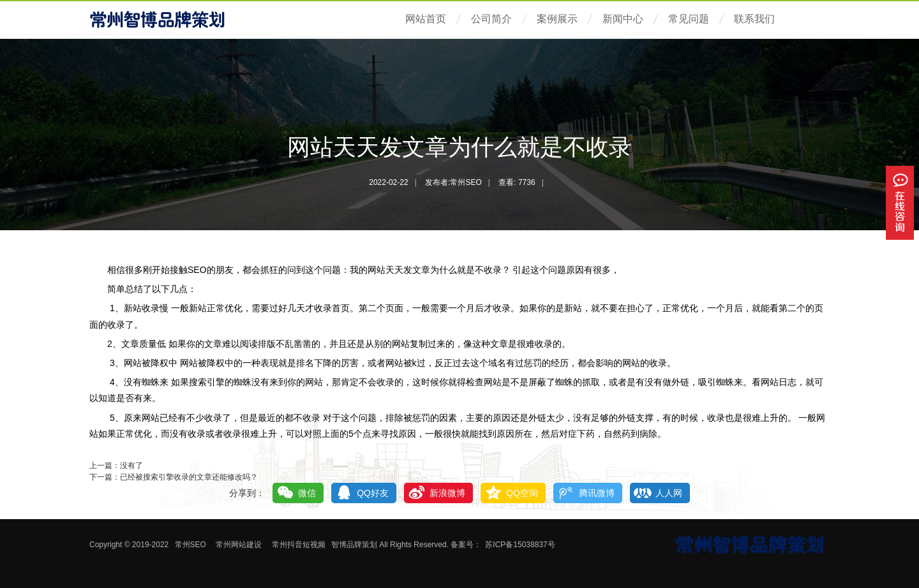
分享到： (247, 493)
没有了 (131, 466)
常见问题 (689, 19)
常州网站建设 (239, 545)
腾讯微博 (597, 493)
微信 (307, 493)
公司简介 (491, 19)
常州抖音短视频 (299, 545)
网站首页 (426, 19)
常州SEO (191, 545)
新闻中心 (623, 19)
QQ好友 (373, 493)
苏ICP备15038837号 (520, 545)
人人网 (669, 493)
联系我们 (754, 19)
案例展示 (557, 19)
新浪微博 (447, 493)
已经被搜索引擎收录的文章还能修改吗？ (189, 477)
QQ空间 (522, 493)
